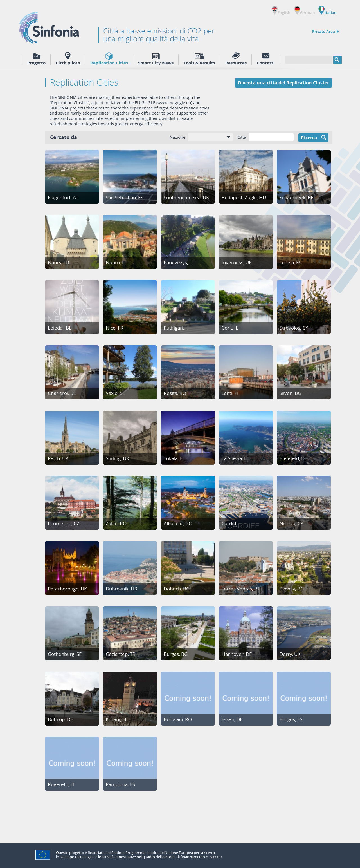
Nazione (177, 137)
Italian (328, 10)
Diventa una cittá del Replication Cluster (283, 83)
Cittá (242, 137)
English (281, 10)
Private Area (326, 32)
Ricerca (315, 138)
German (304, 10)
